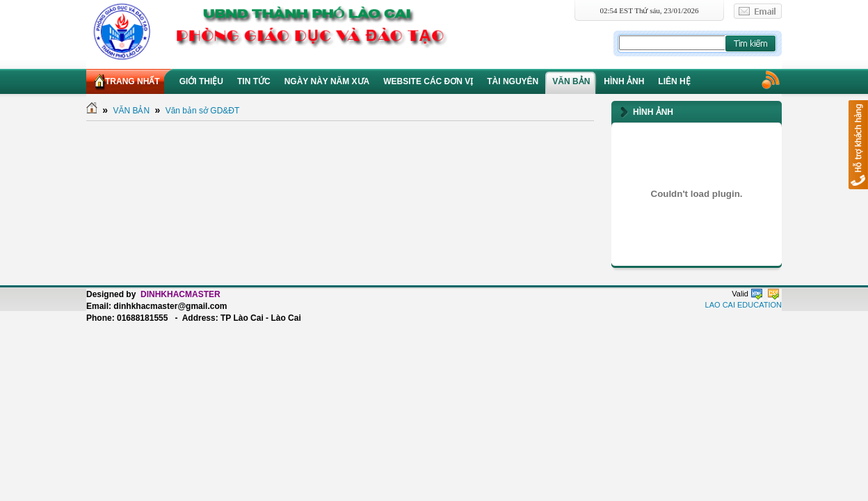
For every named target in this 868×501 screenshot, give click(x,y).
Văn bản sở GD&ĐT (203, 111)
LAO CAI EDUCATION (744, 305)
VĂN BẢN (131, 111)
